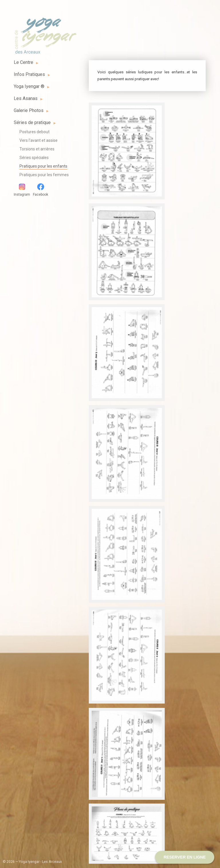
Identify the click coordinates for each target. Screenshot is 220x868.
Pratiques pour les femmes (44, 175)
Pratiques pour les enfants (43, 166)
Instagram (22, 190)
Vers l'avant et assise (39, 140)
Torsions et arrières (37, 149)
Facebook (41, 190)
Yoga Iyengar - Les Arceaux (45, 32)
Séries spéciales (34, 158)
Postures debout (35, 132)
